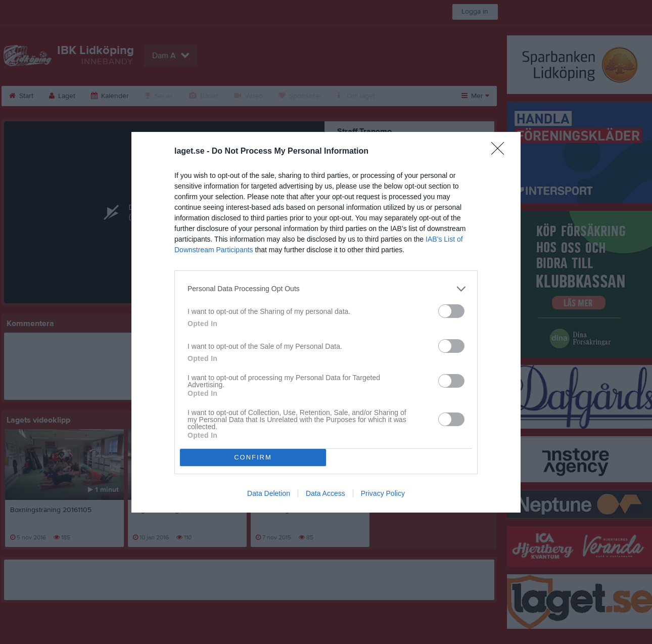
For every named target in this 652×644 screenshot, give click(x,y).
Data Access (325, 493)
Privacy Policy (383, 493)
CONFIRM (253, 457)
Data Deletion (269, 493)
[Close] (501, 152)
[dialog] (326, 322)
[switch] (451, 311)
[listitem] (326, 289)
